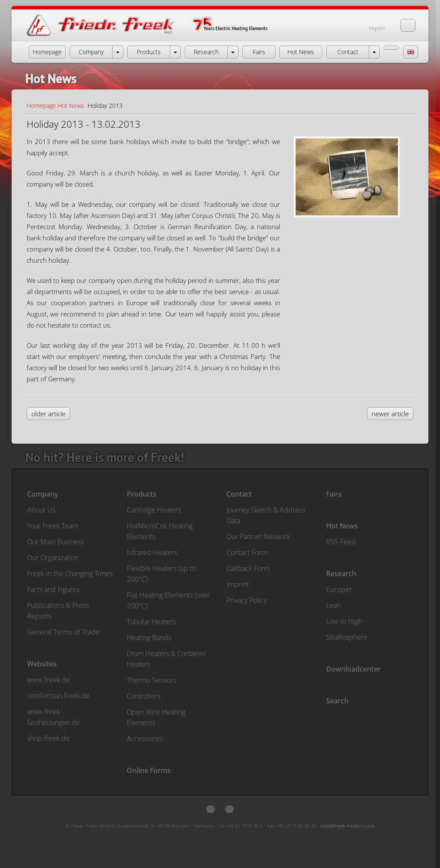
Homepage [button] (47, 52)
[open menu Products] (175, 52)
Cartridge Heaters (154, 510)
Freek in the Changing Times (70, 574)
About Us (41, 510)
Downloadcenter (353, 669)
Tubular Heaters (151, 622)
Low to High (344, 621)
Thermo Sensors (151, 680)
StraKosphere (347, 637)
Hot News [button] (301, 52)
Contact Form (247, 552)
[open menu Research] (233, 52)
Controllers (144, 696)
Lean (333, 605)
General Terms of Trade (63, 632)
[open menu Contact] (374, 52)
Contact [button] (348, 52)
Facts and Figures (53, 589)
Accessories (145, 739)
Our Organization (53, 558)
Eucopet (339, 589)
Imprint (377, 28)
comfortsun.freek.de (58, 696)
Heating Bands (149, 638)
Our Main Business (55, 542)
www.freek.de (49, 680)
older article (48, 414)
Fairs (334, 494)
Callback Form (248, 568)
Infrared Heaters (152, 552)
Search (337, 701)
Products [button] (149, 52)
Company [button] (91, 52)
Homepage (41, 106)
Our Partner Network (258, 537)
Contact (239, 494)
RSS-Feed (341, 542)
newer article (390, 414)
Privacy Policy (247, 600)
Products (142, 494)
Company (43, 494)
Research (341, 574)
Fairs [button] (259, 52)
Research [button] (206, 52)
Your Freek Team (53, 526)
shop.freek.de (48, 738)
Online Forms (149, 770)
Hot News (71, 106)
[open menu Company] (118, 52)
